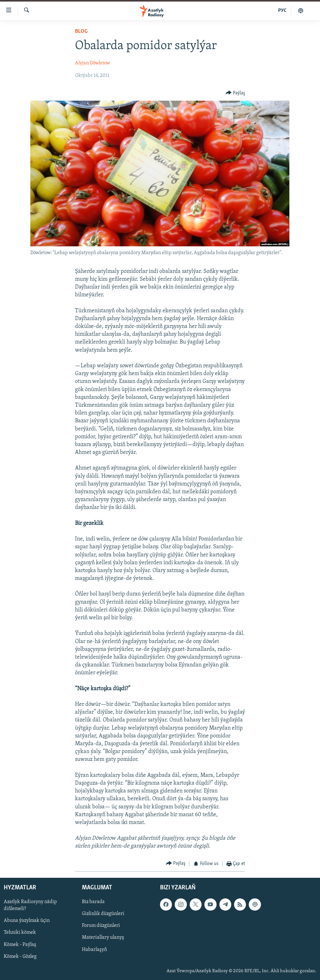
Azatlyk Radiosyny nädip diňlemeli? (30, 906)
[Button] (235, 93)
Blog (81, 31)
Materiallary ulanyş (103, 938)
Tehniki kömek (20, 933)
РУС (282, 11)
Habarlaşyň (94, 950)
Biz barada (93, 902)
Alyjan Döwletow (92, 63)
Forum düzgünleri (101, 926)
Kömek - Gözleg (20, 957)
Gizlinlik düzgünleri (103, 914)
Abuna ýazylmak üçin (27, 921)
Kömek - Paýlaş (20, 945)
